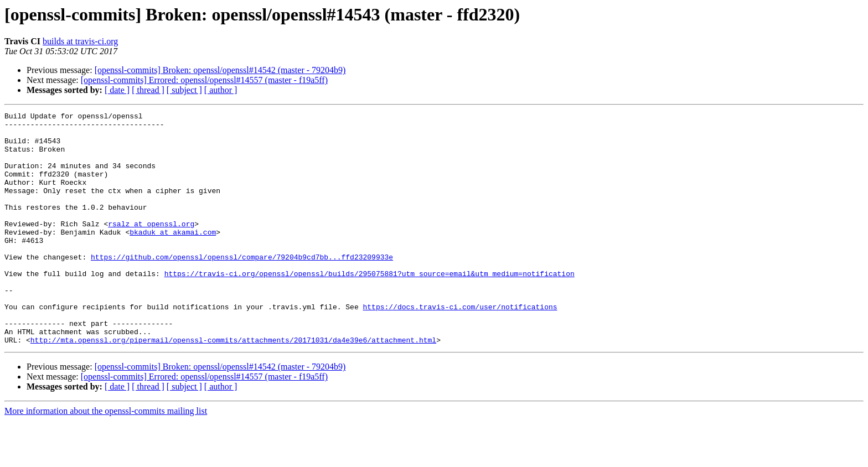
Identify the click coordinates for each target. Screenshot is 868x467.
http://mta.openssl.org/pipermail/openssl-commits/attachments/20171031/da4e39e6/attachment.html (233, 386)
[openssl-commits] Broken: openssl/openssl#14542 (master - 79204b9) (220, 70)
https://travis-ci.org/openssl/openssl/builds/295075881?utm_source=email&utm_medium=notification (370, 307)
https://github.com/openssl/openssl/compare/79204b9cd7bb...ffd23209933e (242, 287)
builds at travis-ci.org (80, 41)
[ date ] (117, 90)
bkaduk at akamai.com (173, 257)
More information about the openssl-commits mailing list (106, 457)
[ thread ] (148, 90)
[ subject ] (184, 90)
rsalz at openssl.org (151, 247)
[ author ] (221, 90)
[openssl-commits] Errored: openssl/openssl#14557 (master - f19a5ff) (204, 80)
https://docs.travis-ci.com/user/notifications (460, 346)
